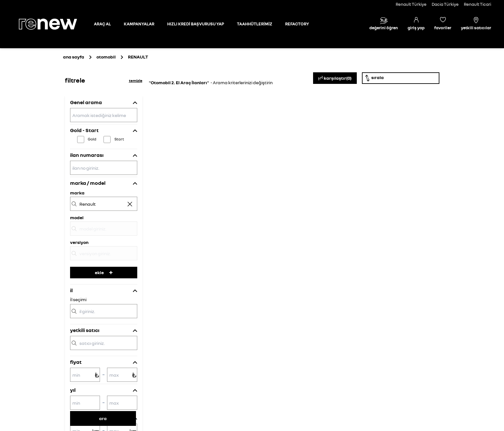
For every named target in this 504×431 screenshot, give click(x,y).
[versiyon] (104, 253)
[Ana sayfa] (53, 24)
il (71, 290)
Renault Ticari (477, 4)
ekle (104, 272)
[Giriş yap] (416, 24)
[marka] (104, 204)
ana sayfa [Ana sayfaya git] (74, 57)
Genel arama (86, 102)
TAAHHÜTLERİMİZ (255, 24)
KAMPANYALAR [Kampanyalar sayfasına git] (139, 24)
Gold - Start (84, 130)
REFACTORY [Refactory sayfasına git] (297, 24)
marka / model (88, 183)
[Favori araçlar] (443, 24)
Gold (92, 139)
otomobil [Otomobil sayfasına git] (106, 57)
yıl (73, 390)
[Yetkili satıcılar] (476, 24)
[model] (104, 229)
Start (119, 139)
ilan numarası (87, 155)
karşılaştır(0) (335, 78)
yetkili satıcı (85, 330)
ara (103, 418)
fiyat (76, 362)
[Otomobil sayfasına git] (102, 24)
